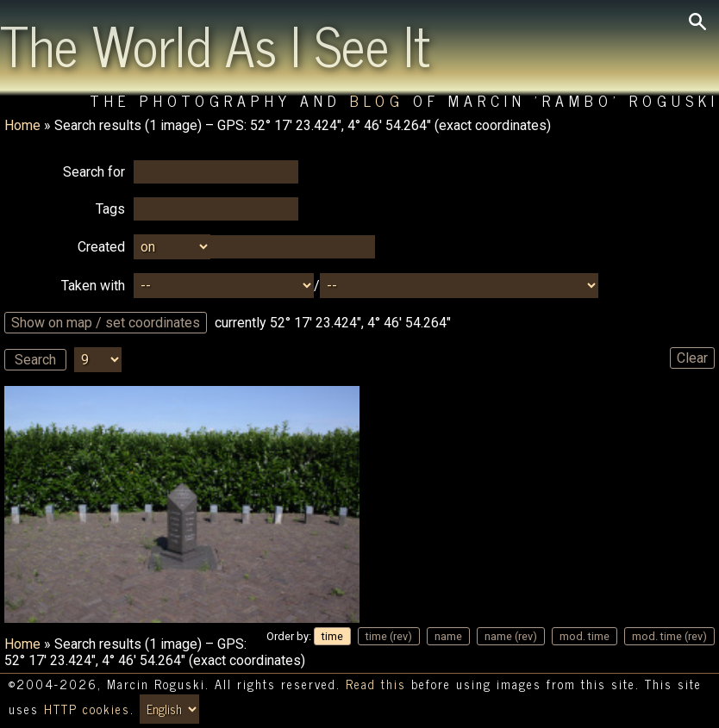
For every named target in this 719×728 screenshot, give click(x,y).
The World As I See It (215, 44)
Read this (376, 684)
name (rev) (511, 636)
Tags (110, 209)
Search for (94, 172)
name (448, 636)
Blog (377, 100)
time (332, 636)
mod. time (585, 636)
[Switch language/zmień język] (169, 709)
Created (101, 247)
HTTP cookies (87, 709)
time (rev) (389, 636)
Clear (692, 358)
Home (22, 125)
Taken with (93, 286)
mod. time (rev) (669, 636)
